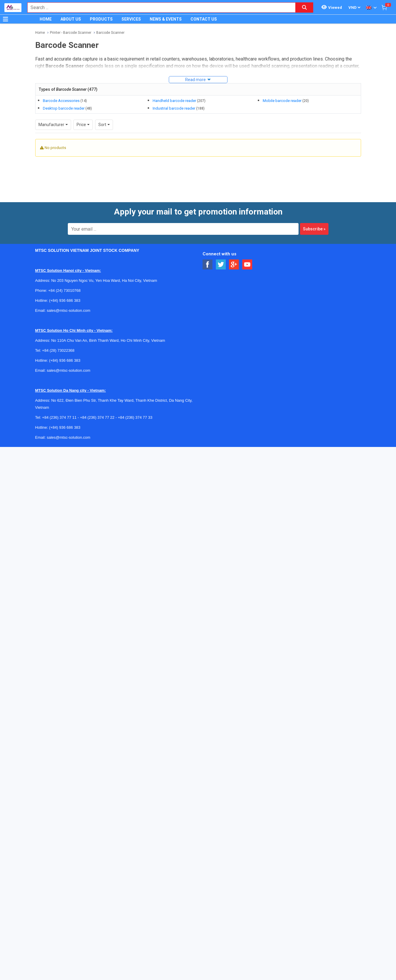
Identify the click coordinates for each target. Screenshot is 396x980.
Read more (196, 80)
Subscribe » (314, 229)
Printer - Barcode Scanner (71, 33)
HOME (46, 19)
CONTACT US (204, 19)
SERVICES (131, 19)
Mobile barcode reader (282, 101)
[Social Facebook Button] (208, 265)
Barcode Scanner (110, 33)
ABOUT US (71, 19)
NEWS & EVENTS (166, 19)
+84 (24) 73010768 (64, 290)
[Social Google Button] (234, 265)
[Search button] (304, 7)
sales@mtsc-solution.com (68, 310)
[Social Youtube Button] (247, 265)
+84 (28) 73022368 (58, 350)
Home (40, 33)
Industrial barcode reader (174, 108)
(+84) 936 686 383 (65, 300)
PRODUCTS (101, 19)
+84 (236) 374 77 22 (97, 417)
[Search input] (158, 7)
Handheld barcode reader (174, 101)
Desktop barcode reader (64, 108)
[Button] (6, 19)
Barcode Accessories (61, 101)
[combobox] (158, 7)
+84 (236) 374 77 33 (135, 417)
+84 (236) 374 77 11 (59, 417)
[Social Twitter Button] (221, 265)
